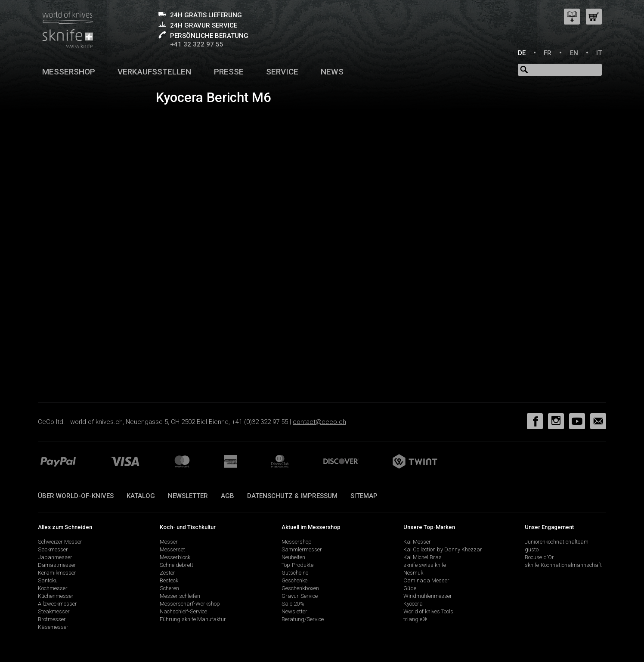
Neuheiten (293, 557)
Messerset (172, 549)
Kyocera (413, 604)
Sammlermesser (302, 549)
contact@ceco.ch (319, 422)
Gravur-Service (300, 596)
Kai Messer (417, 542)
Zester (167, 573)
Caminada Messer (426, 580)
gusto (532, 549)
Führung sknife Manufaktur (193, 619)
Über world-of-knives (76, 496)
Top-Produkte (297, 565)
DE (522, 53)
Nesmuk (413, 573)
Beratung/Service (303, 619)
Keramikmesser (57, 573)
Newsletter (188, 496)
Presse (229, 72)
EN (574, 53)
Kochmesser (53, 588)
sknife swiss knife (425, 565)
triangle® (415, 619)
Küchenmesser (56, 596)
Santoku (48, 580)
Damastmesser (57, 565)
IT (599, 53)
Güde (410, 588)
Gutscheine (295, 573)
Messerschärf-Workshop (190, 604)
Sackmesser (53, 549)
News (332, 72)
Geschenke (294, 580)
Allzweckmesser (57, 604)
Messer (169, 542)
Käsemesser (53, 627)
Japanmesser (55, 557)
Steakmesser (54, 611)
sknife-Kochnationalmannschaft (563, 565)
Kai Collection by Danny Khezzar (443, 549)
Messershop (69, 72)
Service (282, 72)
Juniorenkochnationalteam (557, 542)
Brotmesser (52, 619)
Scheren (169, 588)
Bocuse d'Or (539, 557)
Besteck (169, 580)
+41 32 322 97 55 (197, 44)
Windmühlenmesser (428, 596)
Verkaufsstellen (154, 72)
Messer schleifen (180, 596)
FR (548, 53)
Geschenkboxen (300, 588)
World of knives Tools (428, 611)
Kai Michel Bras (423, 557)
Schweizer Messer (60, 542)
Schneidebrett (176, 565)
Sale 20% (293, 604)
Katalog (141, 496)
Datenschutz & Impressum (292, 496)
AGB (228, 496)
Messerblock (175, 557)
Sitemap (364, 496)
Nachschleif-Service (183, 611)
